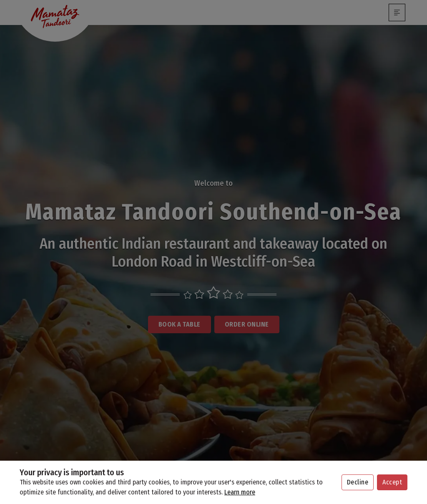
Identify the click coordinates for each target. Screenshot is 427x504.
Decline (358, 482)
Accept (392, 482)
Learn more (240, 492)
